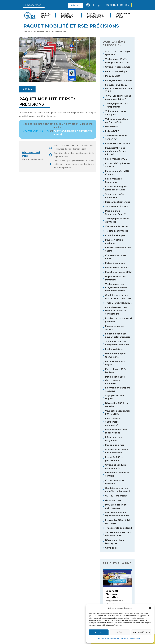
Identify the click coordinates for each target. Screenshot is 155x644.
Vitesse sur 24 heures (117, 226)
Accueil (27, 32)
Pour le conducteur (46, 15)
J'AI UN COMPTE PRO (36, 131)
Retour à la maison (115, 263)
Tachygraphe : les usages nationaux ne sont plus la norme (116, 287)
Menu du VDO (113, 76)
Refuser (120, 632)
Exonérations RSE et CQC (123, 15)
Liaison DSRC (112, 131)
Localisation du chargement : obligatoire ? (113, 422)
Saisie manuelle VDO (116, 159)
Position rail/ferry (114, 349)
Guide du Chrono (118, 5)
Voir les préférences (141, 632)
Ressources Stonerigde (118, 202)
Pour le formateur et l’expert (67, 15)
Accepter (99, 632)
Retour (27, 89)
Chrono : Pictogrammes (118, 67)
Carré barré (111, 548)
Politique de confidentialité (129, 638)
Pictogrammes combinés (119, 80)
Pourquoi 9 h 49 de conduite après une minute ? (116, 151)
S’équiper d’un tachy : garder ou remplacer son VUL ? (119, 88)
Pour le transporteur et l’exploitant (95, 15)
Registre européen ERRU (118, 272)
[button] (150, 608)
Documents (111, 127)
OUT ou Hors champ (116, 496)
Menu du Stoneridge (116, 71)
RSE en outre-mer (115, 445)
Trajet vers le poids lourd (118, 528)
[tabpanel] (117, 598)
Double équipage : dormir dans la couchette (115, 380)
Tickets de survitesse (117, 231)
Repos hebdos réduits (117, 268)
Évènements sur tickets (118, 143)
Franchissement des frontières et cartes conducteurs (116, 311)
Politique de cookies (107, 638)
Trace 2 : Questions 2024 (119, 303)
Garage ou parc (113, 500)
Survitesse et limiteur (117, 206)
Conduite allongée (115, 235)
